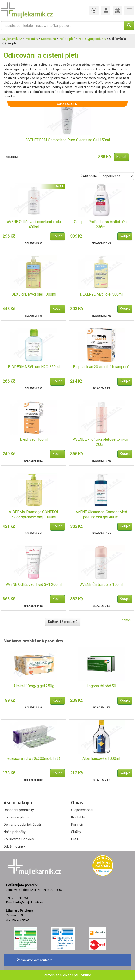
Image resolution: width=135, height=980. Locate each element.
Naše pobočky (15, 832)
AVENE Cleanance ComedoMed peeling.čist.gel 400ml (101, 515)
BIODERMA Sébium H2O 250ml (34, 367)
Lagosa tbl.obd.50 (101, 686)
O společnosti (82, 810)
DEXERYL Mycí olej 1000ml (34, 294)
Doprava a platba (16, 817)
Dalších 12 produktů (63, 622)
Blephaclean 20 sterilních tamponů (101, 367)
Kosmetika (48, 39)
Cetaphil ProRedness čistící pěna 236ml (101, 224)
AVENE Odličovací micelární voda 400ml (34, 224)
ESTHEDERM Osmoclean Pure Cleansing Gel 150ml (68, 140)
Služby (76, 832)
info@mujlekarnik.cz (29, 902)
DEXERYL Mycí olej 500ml (101, 294)
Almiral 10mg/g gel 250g (34, 686)
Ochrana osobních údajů (22, 825)
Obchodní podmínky (19, 810)
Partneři (77, 825)
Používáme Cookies (19, 839)
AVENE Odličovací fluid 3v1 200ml (34, 584)
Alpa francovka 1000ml (101, 758)
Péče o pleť (67, 39)
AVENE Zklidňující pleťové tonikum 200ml (101, 442)
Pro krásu (31, 39)
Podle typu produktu (92, 39)
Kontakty (78, 817)
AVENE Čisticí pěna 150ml (101, 584)
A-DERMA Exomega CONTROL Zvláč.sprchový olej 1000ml (34, 515)
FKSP (75, 839)
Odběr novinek (14, 846)
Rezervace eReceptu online (67, 975)
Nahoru (127, 620)
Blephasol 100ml (34, 439)
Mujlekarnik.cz (12, 39)
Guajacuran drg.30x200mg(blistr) (34, 758)
